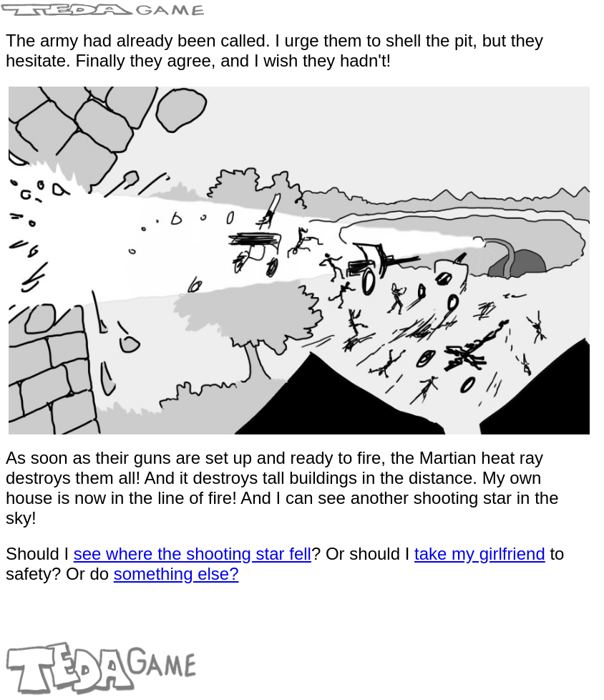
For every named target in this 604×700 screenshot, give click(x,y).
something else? (176, 574)
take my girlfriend (480, 554)
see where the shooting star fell (193, 554)
